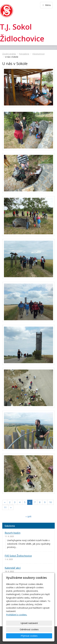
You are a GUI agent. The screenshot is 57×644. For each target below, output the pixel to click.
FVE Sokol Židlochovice (18, 556)
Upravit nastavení (29, 623)
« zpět (28, 516)
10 (50, 502)
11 (5, 507)
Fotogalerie (24, 54)
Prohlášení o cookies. (17, 615)
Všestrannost (38, 54)
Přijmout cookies (29, 636)
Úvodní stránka (9, 54)
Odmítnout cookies (29, 629)
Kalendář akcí (13, 568)
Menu (46, 5)
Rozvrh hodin (13, 533)
